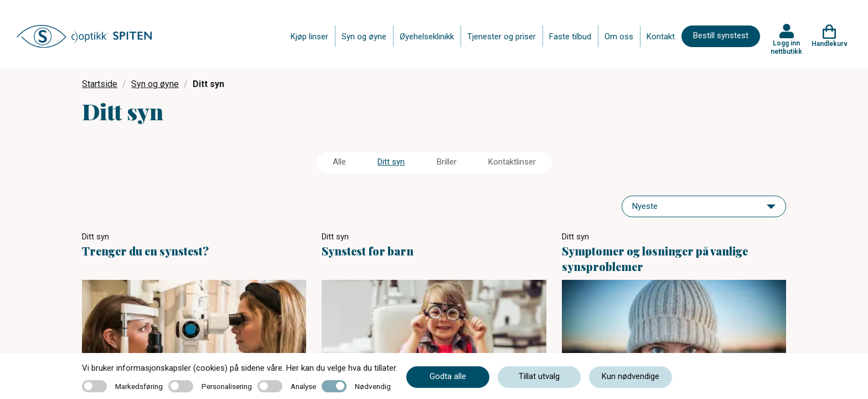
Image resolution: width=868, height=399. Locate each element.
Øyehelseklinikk (427, 37)
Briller (447, 162)
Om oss (619, 37)
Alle (339, 162)
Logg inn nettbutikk (786, 47)
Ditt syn (391, 162)
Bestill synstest (721, 35)
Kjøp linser (309, 37)
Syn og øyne (364, 37)
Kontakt (661, 37)
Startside (100, 84)
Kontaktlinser (512, 162)
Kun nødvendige (631, 376)
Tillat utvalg (539, 376)
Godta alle (448, 376)
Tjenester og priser (502, 37)
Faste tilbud (570, 37)
